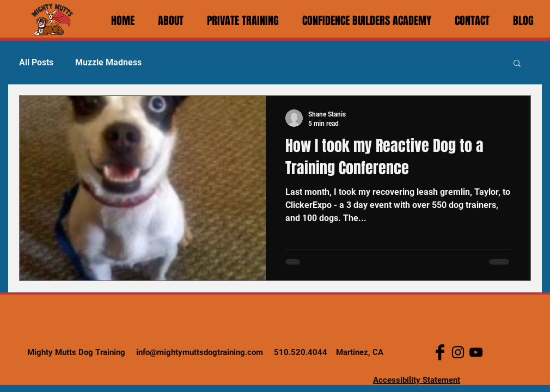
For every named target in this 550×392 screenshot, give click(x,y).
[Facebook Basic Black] (440, 352)
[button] (517, 64)
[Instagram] (458, 352)
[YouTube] (476, 352)
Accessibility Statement (417, 380)
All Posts (36, 62)
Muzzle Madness (108, 62)
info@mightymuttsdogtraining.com (200, 352)
